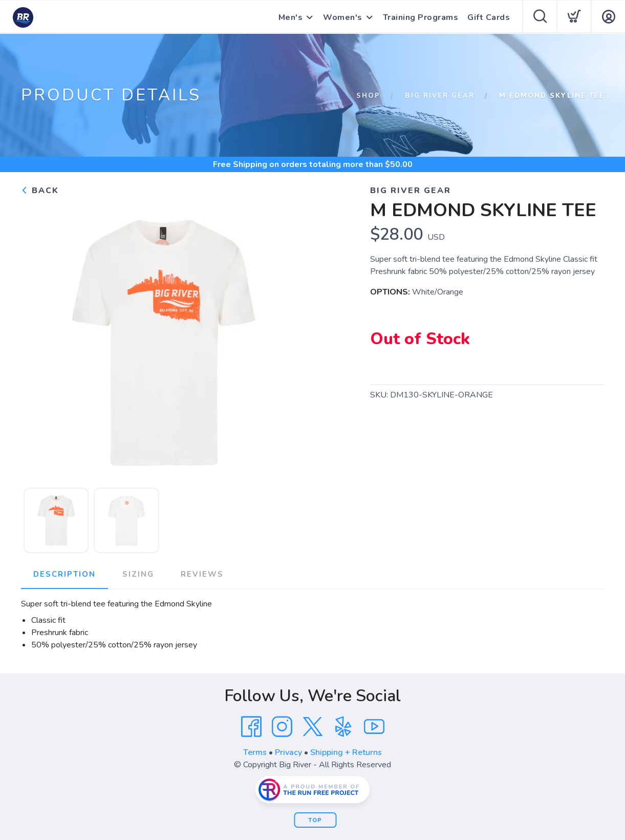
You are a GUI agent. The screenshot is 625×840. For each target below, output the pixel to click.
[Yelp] (343, 727)
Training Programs (421, 17)
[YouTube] (374, 727)
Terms (255, 752)
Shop (368, 96)
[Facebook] (251, 727)
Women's (343, 17)
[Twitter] (313, 727)
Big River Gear (440, 96)
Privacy (288, 752)
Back (40, 191)
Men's (291, 17)
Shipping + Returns (346, 752)
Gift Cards (489, 17)
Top (315, 820)
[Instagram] (282, 727)
